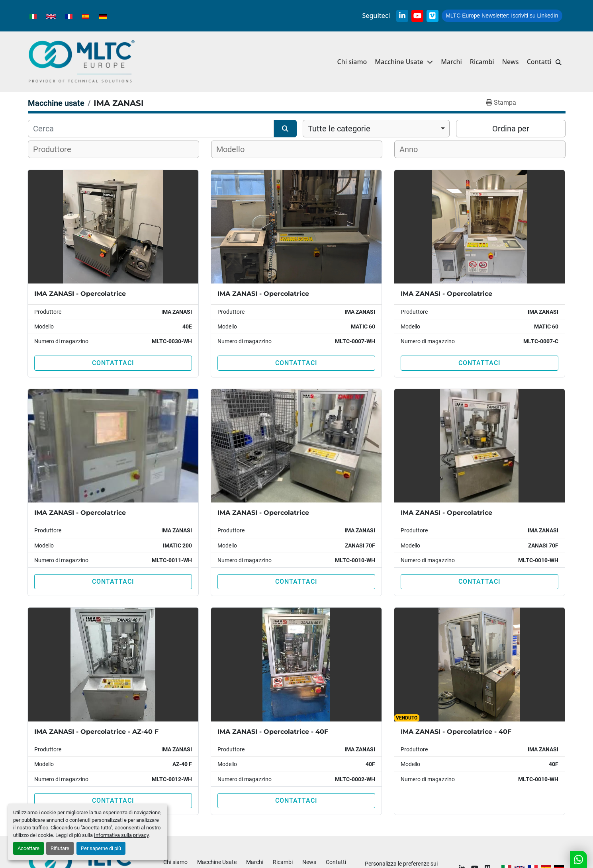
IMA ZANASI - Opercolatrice (80, 294)
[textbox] (57, 149)
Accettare (28, 848)
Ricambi (482, 62)
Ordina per (511, 129)
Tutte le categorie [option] (339, 129)
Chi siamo (352, 62)
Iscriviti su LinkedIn (502, 16)
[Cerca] (151, 129)
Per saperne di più (101, 848)
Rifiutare (60, 848)
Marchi (451, 62)
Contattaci (113, 363)
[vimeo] (433, 16)
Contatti (539, 62)
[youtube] (417, 16)
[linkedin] (402, 16)
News (511, 62)
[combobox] (376, 129)
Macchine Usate (399, 62)
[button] (404, 62)
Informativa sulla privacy (121, 835)
